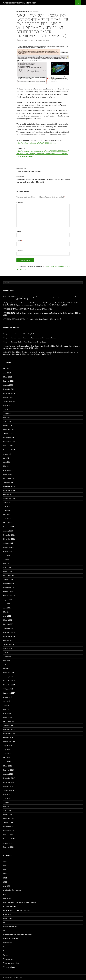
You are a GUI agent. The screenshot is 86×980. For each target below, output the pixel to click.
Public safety (8, 943)
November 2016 (9, 831)
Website (20, 250)
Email (19, 241)
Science (36, 12)
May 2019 (7, 709)
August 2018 (8, 746)
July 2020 (7, 652)
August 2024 (8, 454)
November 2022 (9, 539)
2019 (5, 870)
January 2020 (8, 677)
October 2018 (8, 738)
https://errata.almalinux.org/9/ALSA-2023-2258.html (37, 143)
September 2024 (9, 450)
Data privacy (8, 918)
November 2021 (9, 588)
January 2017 (8, 823)
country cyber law (10, 906)
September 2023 (9, 498)
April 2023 (7, 519)
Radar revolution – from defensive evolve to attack (28, 342)
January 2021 (8, 628)
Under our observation (11, 963)
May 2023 (7, 515)
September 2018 (9, 742)
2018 (5, 866)
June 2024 (7, 462)
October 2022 (8, 543)
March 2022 (8, 571)
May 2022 (7, 563)
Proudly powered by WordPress (13, 977)
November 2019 (9, 685)
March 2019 (8, 717)
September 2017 (9, 790)
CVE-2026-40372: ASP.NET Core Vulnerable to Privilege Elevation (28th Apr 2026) (32, 319)
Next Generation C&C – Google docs (23, 334)
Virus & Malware (9, 967)
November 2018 (9, 733)
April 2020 (7, 665)
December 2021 (9, 584)
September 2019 (9, 693)
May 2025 (7, 417)
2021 (5, 878)
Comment (21, 202)
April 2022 (7, 567)
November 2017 (9, 782)
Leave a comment (44, 40)
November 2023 (9, 490)
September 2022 (9, 547)
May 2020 (7, 661)
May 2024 (7, 466)
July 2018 (7, 750)
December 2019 (9, 681)
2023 (5, 882)
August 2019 (8, 697)
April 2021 (7, 616)
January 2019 (8, 725)
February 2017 (9, 819)
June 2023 (7, 511)
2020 (5, 874)
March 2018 (8, 766)
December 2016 (9, 827)
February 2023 (9, 527)
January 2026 (8, 385)
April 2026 (7, 373)
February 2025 (9, 430)
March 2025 (8, 426)
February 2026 (9, 381)
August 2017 (8, 794)
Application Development (12, 890)
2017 (5, 862)
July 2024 (7, 458)
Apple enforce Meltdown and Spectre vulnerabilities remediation (33, 338)
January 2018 (8, 774)
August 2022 (8, 551)
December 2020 (9, 632)
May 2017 (7, 806)
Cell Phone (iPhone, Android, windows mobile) (20, 902)
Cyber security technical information (20, 3)
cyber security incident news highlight (17, 910)
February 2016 (9, 847)
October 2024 (8, 446)
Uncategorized (8, 959)
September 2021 (9, 596)
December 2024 (9, 438)
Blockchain (7, 898)
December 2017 (9, 778)
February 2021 (9, 624)
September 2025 (9, 401)
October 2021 (8, 592)
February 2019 (9, 721)
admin (32, 40)
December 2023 (9, 486)
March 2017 (8, 814)
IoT (4, 931)
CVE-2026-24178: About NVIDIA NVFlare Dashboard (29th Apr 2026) (28, 309)
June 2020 (7, 656)
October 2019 (8, 689)
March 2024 (8, 474)
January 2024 (8, 482)
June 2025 (7, 413)
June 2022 (7, 559)
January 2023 (8, 531)
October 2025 (8, 397)
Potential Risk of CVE (24, 12)
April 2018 (7, 762)
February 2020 (9, 673)
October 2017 (8, 786)
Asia (5, 894)
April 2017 (7, 810)
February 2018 (9, 770)
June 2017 (7, 802)
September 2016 (9, 839)
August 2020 (8, 648)
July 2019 (7, 701)
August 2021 (8, 600)
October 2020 (8, 640)
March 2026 (8, 377)
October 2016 (8, 835)
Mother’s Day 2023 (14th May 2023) (43, 170)
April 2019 (7, 713)
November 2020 (9, 636)
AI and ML (7, 886)
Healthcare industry (10, 926)
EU (4, 922)
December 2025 (9, 389)
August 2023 (8, 502)
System (6, 955)
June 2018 (7, 754)
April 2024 (7, 470)
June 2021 (7, 608)
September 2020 (9, 644)
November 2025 (9, 393)
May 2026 (7, 369)
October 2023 (8, 494)
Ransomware (8, 947)
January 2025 (8, 434)
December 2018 (9, 729)
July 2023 (7, 507)
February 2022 (9, 575)
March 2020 (8, 669)
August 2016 (8, 843)
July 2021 (7, 604)
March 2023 (8, 523)
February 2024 (9, 478)
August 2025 (8, 405)
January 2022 (8, 579)
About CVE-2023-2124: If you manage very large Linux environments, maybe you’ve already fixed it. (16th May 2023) (43, 179)
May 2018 (7, 758)
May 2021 (7, 612)
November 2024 (9, 442)
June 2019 (7, 705)
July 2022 (7, 555)
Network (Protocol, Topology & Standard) (18, 935)
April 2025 (7, 421)
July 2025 (7, 409)
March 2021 (8, 620)
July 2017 (7, 798)
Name (19, 231)
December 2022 (9, 535)
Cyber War (7, 914)
